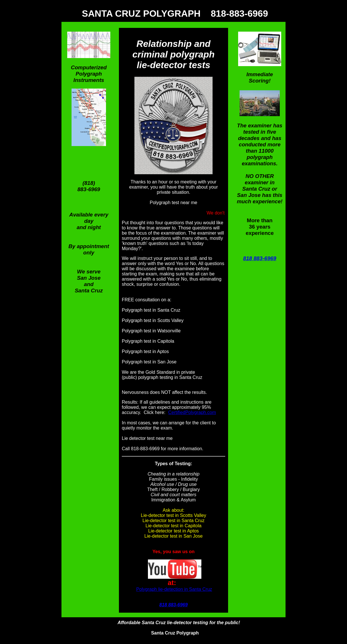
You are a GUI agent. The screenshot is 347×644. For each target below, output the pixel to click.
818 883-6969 (260, 258)
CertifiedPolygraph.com (192, 412)
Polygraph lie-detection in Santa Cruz (174, 589)
